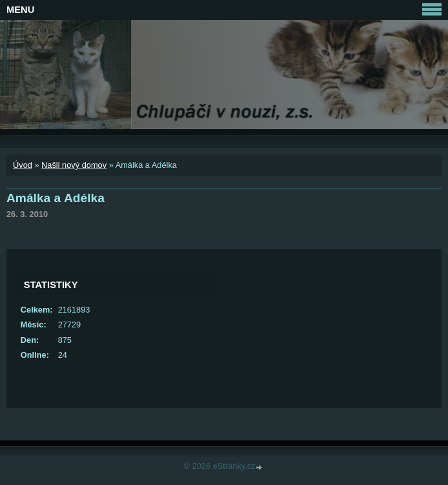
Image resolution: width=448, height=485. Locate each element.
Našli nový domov (74, 165)
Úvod (23, 165)
